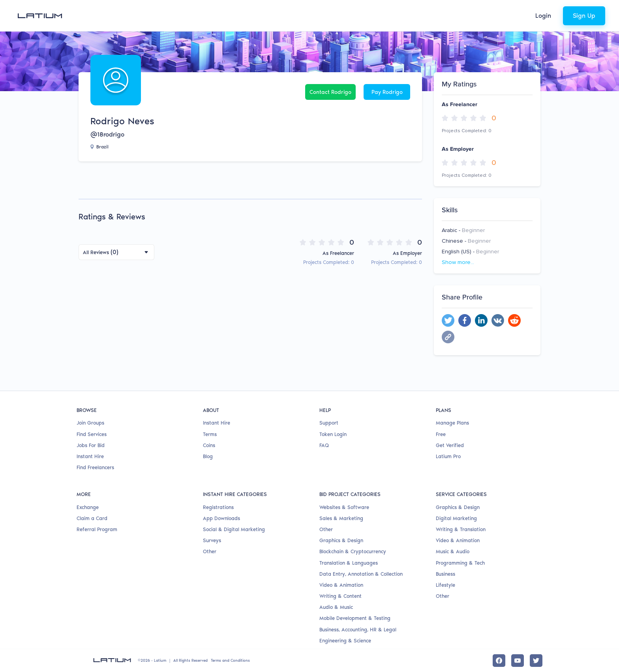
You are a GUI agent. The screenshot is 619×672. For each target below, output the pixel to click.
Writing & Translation (461, 529)
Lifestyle (445, 585)
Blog (208, 456)
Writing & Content (340, 596)
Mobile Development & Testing (355, 618)
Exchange (88, 507)
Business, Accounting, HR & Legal (358, 630)
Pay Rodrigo (387, 92)
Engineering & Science (345, 641)
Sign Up (584, 16)
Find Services (92, 434)
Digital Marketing (456, 518)
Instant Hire (90, 456)
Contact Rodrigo (330, 92)
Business (445, 574)
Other (210, 551)
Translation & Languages (349, 563)
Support (329, 423)
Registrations (218, 507)
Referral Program (97, 529)
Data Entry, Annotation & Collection (361, 574)
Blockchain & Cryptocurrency (353, 551)
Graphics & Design (341, 540)
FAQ (324, 445)
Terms (210, 434)
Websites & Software (344, 507)
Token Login (333, 434)
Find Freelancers (95, 467)
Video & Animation (341, 585)
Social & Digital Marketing (234, 529)
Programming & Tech (460, 563)
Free (441, 434)
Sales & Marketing (341, 518)
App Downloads (221, 518)
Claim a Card (92, 518)
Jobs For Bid (91, 445)
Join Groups (90, 423)
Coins (209, 445)
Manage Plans (452, 423)
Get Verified (450, 445)
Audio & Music (336, 607)
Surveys (212, 540)
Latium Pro (448, 456)
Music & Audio (453, 551)
